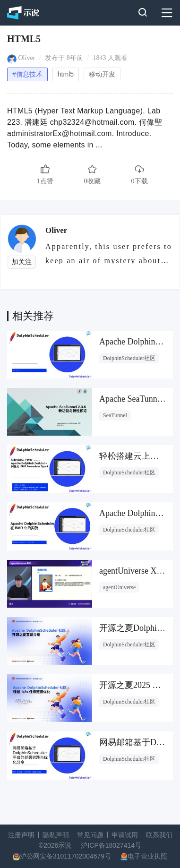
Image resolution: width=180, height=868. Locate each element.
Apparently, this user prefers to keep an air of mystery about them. (109, 253)
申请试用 (125, 835)
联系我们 (159, 835)
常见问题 (90, 835)
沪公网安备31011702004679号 (65, 856)
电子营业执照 (147, 856)
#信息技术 (27, 74)
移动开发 (102, 74)
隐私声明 (56, 835)
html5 (66, 74)
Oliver (27, 58)
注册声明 (21, 835)
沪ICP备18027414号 (111, 845)
